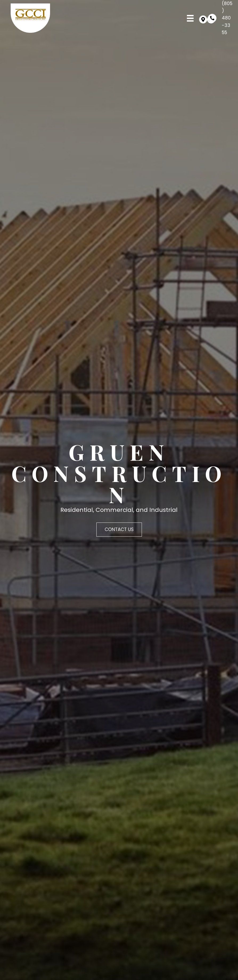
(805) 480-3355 (227, 18)
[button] (203, 19)
